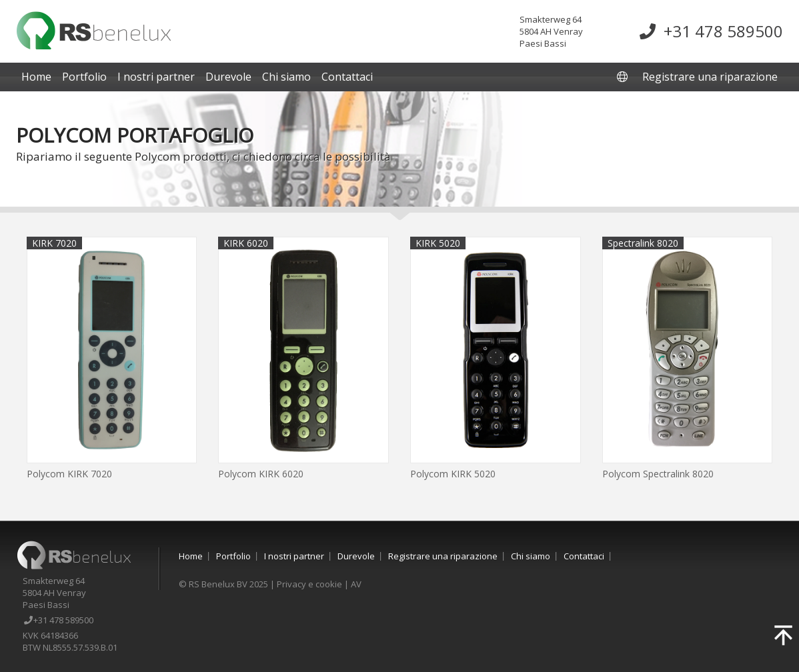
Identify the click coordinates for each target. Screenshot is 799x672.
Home (36, 77)
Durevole (228, 77)
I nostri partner (156, 77)
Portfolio (84, 77)
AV (356, 584)
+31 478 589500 (711, 31)
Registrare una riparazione (710, 77)
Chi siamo (286, 77)
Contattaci (347, 77)
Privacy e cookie (309, 584)
